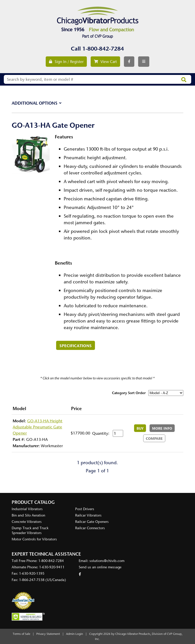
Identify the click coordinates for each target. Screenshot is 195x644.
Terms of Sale (21, 634)
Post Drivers (85, 509)
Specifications (76, 346)
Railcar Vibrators (88, 515)
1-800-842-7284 (103, 49)
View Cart (105, 62)
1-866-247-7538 (32, 580)
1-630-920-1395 (32, 574)
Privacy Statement (48, 634)
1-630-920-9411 (52, 567)
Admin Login (75, 634)
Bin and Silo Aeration (28, 515)
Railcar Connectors (90, 528)
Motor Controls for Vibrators (34, 539)
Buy (140, 428)
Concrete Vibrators (27, 522)
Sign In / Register (66, 62)
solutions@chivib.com (107, 561)
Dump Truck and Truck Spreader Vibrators (30, 530)
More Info (162, 428)
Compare (154, 439)
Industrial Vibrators (27, 509)
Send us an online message (100, 567)
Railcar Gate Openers (92, 522)
